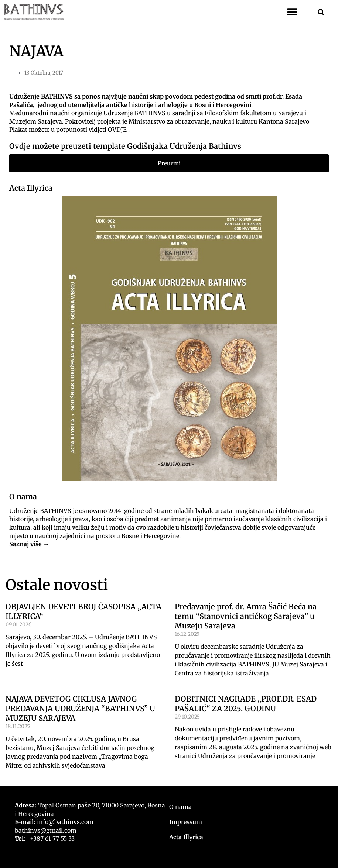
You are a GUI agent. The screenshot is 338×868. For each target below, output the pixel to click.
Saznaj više (25, 544)
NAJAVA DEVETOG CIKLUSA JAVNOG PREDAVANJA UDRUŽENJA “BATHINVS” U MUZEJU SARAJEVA (80, 708)
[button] (292, 12)
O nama (180, 807)
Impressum (186, 822)
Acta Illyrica (31, 188)
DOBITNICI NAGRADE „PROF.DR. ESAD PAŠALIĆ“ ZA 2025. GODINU (246, 704)
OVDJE (117, 130)
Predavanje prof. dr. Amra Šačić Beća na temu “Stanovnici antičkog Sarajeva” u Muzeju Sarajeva (246, 616)
